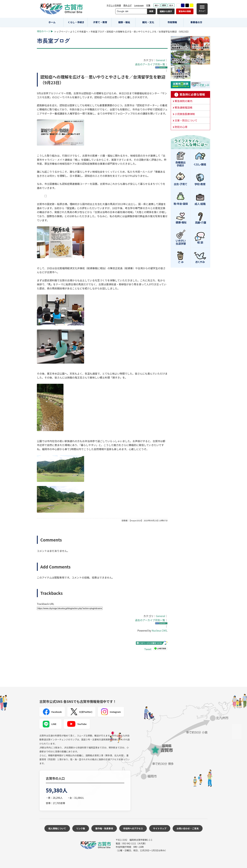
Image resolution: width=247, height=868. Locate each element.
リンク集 (81, 828)
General (161, 60)
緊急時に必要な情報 (190, 94)
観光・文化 (148, 22)
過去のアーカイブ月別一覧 (150, 64)
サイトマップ (160, 828)
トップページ (61, 31)
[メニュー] (202, 9)
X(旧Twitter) (81, 712)
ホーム (52, 22)
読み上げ (127, 5)
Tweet (148, 649)
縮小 (157, 5)
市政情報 (172, 22)
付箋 (148, 5)
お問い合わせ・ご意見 (188, 828)
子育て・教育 (100, 22)
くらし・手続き (76, 22)
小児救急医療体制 (185, 114)
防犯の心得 (181, 127)
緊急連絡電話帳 (184, 107)
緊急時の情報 (185, 11)
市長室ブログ (97, 31)
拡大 (171, 5)
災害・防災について (186, 120)
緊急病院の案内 (184, 101)
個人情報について (57, 828)
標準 (164, 5)
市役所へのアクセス (133, 828)
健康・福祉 (124, 22)
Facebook (52, 712)
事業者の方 (196, 22)
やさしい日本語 (114, 5)
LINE (49, 724)
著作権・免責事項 (104, 828)
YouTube (77, 724)
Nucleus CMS (159, 630)
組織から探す (166, 11)
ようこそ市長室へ (79, 31)
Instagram (111, 712)
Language (139, 5)
